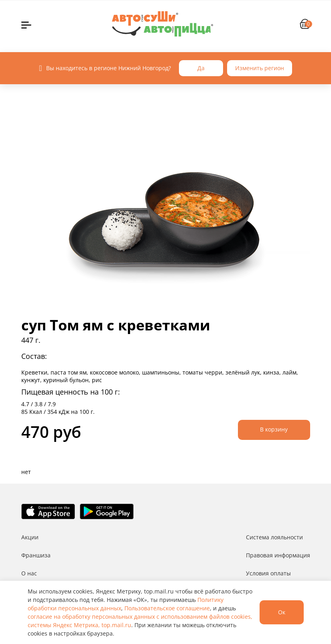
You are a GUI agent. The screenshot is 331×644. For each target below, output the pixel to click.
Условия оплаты (268, 573)
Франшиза (36, 555)
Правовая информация (278, 555)
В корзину (274, 429)
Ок (282, 612)
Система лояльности (274, 537)
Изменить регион (260, 68)
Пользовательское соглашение (167, 608)
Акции (30, 537)
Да (201, 68)
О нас (29, 573)
